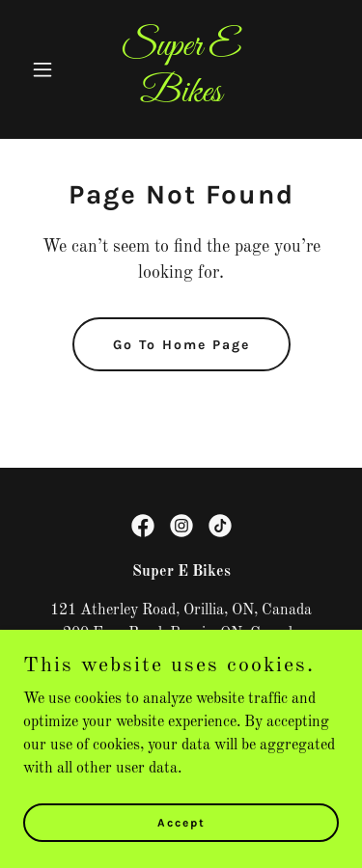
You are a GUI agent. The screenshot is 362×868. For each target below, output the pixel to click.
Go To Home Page (181, 345)
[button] (47, 69)
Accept (181, 822)
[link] (181, 97)
